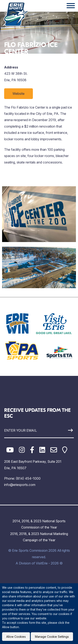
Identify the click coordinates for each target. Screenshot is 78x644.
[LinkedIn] (42, 450)
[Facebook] (32, 450)
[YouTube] (10, 450)
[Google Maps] (65, 450)
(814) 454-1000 (28, 478)
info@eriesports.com (20, 485)
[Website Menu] (71, 6)
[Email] (54, 450)
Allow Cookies (16, 637)
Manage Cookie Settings (52, 637)
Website (19, 94)
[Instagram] (22, 450)
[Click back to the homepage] (15, 15)
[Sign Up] (65, 430)
